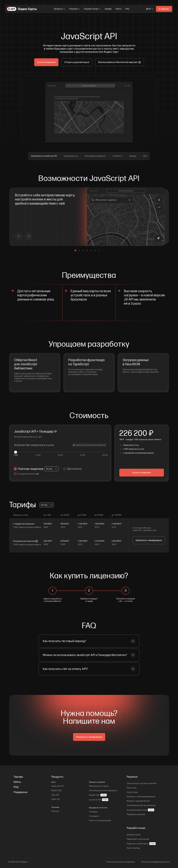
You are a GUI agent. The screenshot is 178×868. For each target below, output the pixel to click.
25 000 (60, 455)
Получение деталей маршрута (103, 790)
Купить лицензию (46, 62)
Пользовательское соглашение (121, 862)
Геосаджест (94, 816)
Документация (134, 835)
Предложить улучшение (138, 839)
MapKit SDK (56, 790)
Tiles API (55, 795)
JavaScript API (57, 786)
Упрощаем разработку (95, 156)
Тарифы (108, 9)
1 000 (16, 455)
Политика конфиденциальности (156, 862)
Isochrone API (99, 800)
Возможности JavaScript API (44, 156)
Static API (56, 799)
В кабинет (164, 9)
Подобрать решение (136, 814)
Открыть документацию (77, 62)
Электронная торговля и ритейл (142, 783)
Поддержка (20, 792)
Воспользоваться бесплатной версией (120, 62)
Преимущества (71, 156)
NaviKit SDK (98, 795)
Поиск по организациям (100, 820)
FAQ (127, 9)
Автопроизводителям (140, 810)
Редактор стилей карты (141, 844)
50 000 (83, 455)
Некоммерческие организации (141, 805)
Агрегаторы (132, 792)
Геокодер (93, 812)
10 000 (38, 455)
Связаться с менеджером (149, 540)
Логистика (132, 788)
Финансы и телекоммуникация (141, 797)
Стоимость (117, 156)
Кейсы (118, 9)
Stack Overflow (133, 848)
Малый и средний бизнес (138, 801)
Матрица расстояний (99, 786)
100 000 (105, 455)
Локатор (55, 811)
